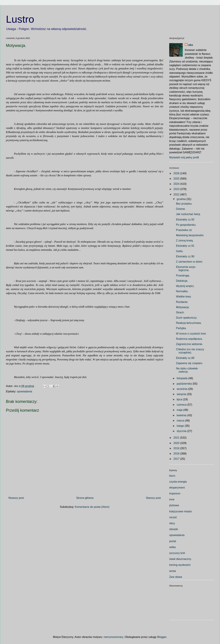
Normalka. (182, 291)
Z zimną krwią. (185, 241)
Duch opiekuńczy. (187, 318)
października (185, 384)
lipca (180, 399)
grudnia (182, 199)
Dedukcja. (182, 281)
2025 (177, 179)
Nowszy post (16, 498)
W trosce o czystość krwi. (191, 334)
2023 (177, 189)
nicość (173, 517)
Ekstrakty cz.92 (185, 220)
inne (172, 499)
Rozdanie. (182, 302)
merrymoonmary (113, 637)
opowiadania (25, 391)
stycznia (182, 431)
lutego (181, 426)
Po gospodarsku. (186, 225)
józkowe (174, 505)
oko (191, 45)
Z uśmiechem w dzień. (189, 262)
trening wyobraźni (180, 565)
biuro (172, 476)
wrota (173, 571)
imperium (175, 493)
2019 (177, 448)
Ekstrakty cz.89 (185, 358)
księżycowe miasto (180, 511)
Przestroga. (183, 276)
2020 (177, 443)
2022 (177, 195)
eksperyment (177, 488)
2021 (177, 438)
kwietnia (182, 415)
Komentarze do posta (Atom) (92, 507)
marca (181, 421)
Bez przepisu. (184, 204)
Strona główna (85, 498)
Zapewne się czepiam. (189, 363)
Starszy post (153, 498)
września (182, 389)
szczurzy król (177, 553)
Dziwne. (181, 209)
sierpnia (182, 394)
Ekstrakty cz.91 (185, 246)
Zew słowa (176, 577)
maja (180, 410)
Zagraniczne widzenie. (189, 344)
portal (173, 541)
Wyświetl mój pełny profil (184, 157)
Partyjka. (181, 328)
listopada (183, 378)
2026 (177, 173)
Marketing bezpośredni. (190, 235)
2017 (177, 459)
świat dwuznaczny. (180, 559)
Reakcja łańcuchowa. (189, 323)
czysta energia (178, 482)
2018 (177, 454)
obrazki (174, 529)
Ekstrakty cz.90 (185, 256)
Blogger (162, 637)
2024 (177, 184)
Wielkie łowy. (184, 297)
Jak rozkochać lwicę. (188, 214)
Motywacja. (183, 307)
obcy (172, 523)
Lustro (20, 19)
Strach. (180, 312)
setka (172, 547)
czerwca (182, 405)
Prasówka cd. (184, 230)
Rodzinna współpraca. (189, 339)
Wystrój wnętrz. (185, 286)
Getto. (180, 251)
